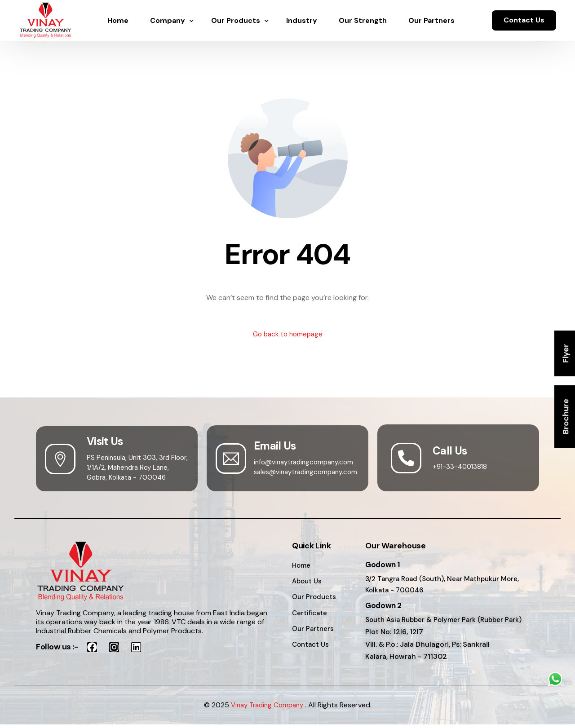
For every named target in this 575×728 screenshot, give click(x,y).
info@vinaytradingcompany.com (307, 463)
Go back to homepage (288, 335)
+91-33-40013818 (461, 467)
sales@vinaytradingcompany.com (309, 473)
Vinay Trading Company (267, 708)
